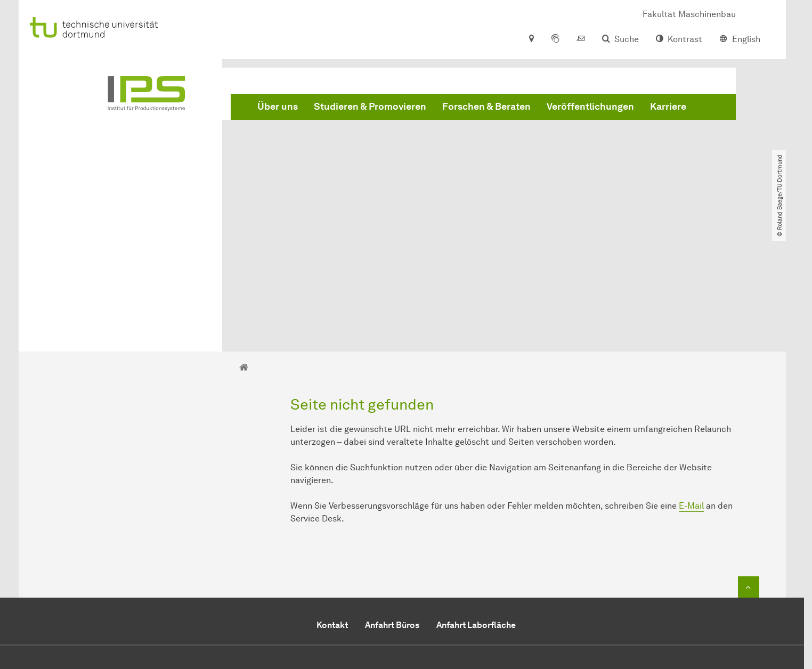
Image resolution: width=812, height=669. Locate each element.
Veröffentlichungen (590, 107)
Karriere (668, 107)
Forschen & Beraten (486, 107)
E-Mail (691, 383)
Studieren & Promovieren (370, 107)
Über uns (278, 107)
